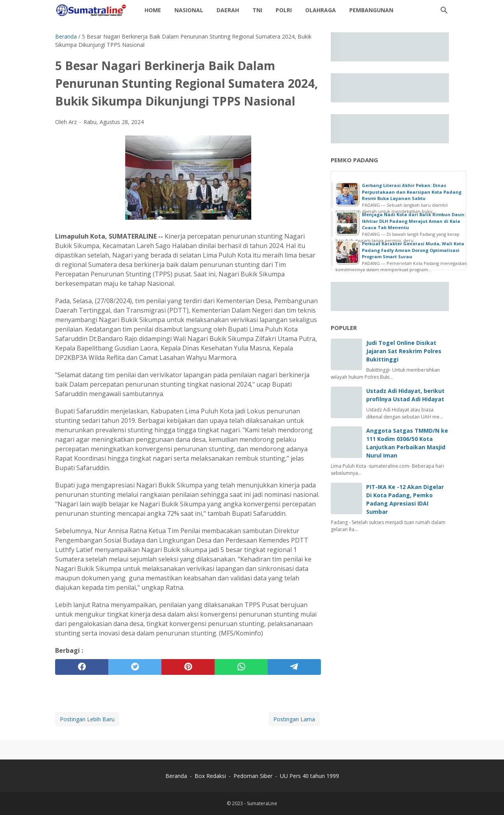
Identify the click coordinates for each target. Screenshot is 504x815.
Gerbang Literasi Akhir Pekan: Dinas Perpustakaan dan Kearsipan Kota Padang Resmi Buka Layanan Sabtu (412, 192)
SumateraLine (262, 803)
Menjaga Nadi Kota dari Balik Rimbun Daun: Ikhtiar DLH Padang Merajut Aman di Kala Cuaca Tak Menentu (414, 221)
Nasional (189, 10)
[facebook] (82, 667)
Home (153, 10)
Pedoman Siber (253, 776)
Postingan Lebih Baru (87, 719)
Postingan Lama (294, 719)
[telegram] (294, 667)
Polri (284, 10)
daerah (228, 10)
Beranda (176, 776)
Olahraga (321, 10)
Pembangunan (371, 10)
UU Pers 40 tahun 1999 (309, 776)
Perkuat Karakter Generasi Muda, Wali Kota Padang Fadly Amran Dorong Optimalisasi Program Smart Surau (413, 250)
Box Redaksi (211, 776)
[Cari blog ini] (444, 10)
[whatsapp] (241, 667)
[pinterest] (188, 667)
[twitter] (135, 667)
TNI (257, 10)
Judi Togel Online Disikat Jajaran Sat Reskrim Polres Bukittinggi (404, 351)
